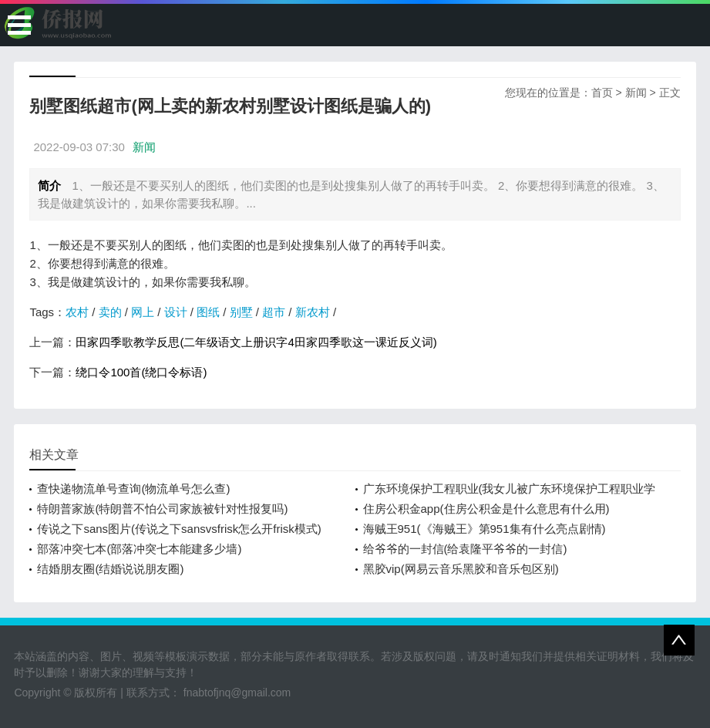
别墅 (241, 312)
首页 (602, 93)
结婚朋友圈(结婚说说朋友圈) (110, 569)
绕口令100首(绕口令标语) (141, 372)
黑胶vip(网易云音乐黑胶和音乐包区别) (461, 569)
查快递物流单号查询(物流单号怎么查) (133, 489)
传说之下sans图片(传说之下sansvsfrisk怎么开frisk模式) (179, 529)
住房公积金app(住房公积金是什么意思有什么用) (486, 509)
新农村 (313, 312)
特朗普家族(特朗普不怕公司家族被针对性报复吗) (162, 509)
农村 (77, 312)
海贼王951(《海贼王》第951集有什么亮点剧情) (485, 529)
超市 (274, 312)
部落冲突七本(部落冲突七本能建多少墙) (139, 549)
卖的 (110, 312)
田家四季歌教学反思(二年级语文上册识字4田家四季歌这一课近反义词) (256, 342)
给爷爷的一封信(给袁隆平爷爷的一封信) (465, 549)
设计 (176, 312)
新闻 (636, 93)
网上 (143, 312)
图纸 (208, 312)
